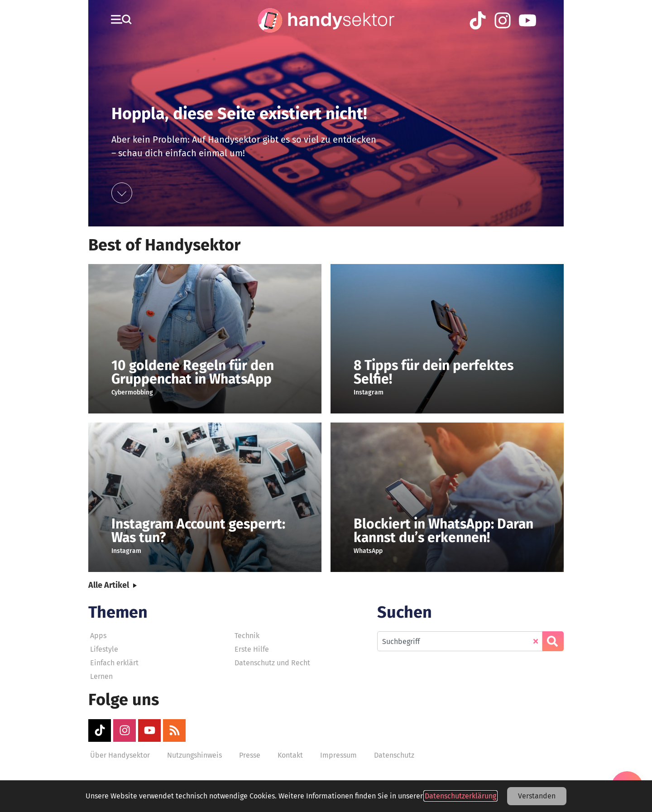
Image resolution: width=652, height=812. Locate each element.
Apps (98, 636)
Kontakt (290, 755)
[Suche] (553, 641)
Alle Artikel (109, 585)
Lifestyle (104, 649)
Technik (247, 636)
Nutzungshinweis (194, 755)
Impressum (338, 755)
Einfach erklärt (114, 663)
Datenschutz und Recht (272, 663)
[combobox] (460, 641)
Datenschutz (394, 755)
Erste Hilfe (252, 649)
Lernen (101, 676)
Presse (250, 755)
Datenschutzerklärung (460, 796)
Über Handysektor (120, 755)
